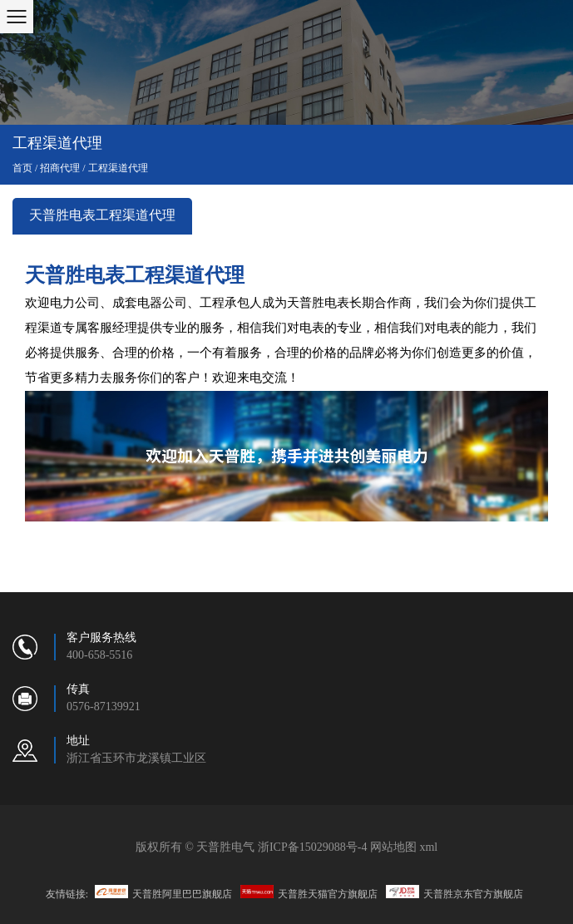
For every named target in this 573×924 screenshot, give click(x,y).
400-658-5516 (99, 656)
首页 (22, 168)
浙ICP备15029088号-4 (312, 847)
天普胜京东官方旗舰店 (454, 892)
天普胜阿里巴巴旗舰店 (163, 892)
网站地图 (393, 847)
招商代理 (60, 168)
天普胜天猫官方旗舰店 (309, 892)
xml (428, 847)
